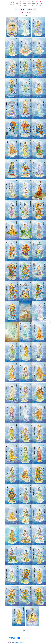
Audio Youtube (25, 4)
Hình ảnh (33, 4)
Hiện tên (21, 9)
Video (30, 3)
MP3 (17, 3)
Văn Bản (20, 4)
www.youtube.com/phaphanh (17, 642)
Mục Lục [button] (29, 9)
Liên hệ (41, 4)
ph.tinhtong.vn (11, 3)
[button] (1, 322)
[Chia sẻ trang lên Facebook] (17, 638)
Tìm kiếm (37, 4)
